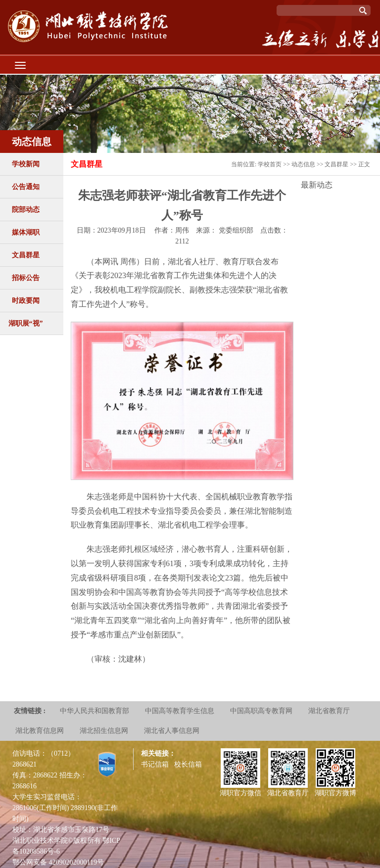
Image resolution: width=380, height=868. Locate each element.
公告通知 (26, 187)
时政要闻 (26, 301)
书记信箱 (155, 764)
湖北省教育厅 (329, 711)
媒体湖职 (26, 232)
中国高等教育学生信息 (180, 711)
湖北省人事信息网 (172, 731)
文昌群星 (26, 255)
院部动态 (26, 210)
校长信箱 (188, 764)
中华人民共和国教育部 (95, 711)
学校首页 (270, 164)
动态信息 (303, 164)
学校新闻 (26, 164)
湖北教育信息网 (40, 731)
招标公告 (26, 278)
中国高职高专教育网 (261, 711)
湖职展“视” (26, 323)
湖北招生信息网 (104, 731)
